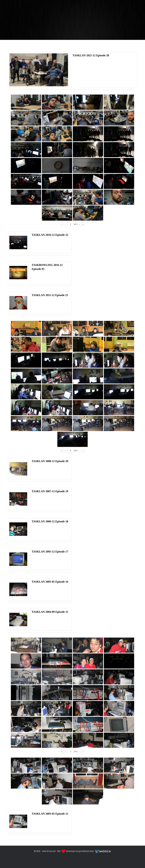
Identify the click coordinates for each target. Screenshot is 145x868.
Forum (72, 45)
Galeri (93, 45)
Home (52, 45)
